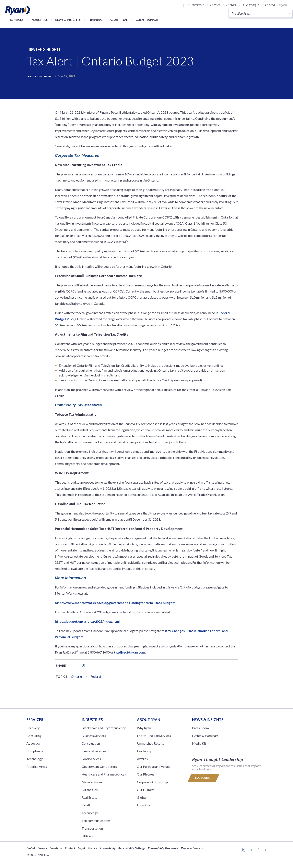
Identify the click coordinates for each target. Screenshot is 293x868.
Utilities (87, 836)
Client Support (148, 20)
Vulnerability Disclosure (163, 848)
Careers (215, 5)
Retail (86, 805)
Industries (39, 20)
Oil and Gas (90, 790)
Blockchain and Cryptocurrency (104, 728)
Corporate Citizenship (152, 782)
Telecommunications (96, 821)
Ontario (77, 676)
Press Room (200, 728)
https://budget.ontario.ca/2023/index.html (87, 621)
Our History (145, 790)
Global (142, 797)
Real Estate (89, 797)
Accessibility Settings (132, 848)
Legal (81, 848)
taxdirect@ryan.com (130, 652)
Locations (144, 805)
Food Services (91, 759)
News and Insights (44, 49)
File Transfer (251, 5)
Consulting (34, 736)
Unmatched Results (150, 743)
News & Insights (68, 20)
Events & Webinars (205, 736)
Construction (91, 743)
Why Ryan (144, 728)
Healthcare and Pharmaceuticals (104, 774)
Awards (142, 759)
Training (95, 20)
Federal (96, 676)
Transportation (92, 828)
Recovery (33, 728)
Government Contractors (99, 766)
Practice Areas (37, 766)
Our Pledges (146, 774)
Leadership (145, 751)
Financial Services (94, 751)
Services (17, 20)
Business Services (94, 736)
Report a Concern (192, 848)
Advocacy (33, 743)
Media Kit (199, 743)
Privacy (92, 848)
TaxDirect (197, 5)
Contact (231, 5)
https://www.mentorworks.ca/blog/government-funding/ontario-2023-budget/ (115, 603)
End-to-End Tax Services (154, 736)
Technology (35, 759)
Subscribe (203, 778)
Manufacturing (92, 782)
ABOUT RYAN (149, 720)
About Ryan (119, 20)
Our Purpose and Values (154, 766)
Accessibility (108, 848)
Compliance (35, 751)
